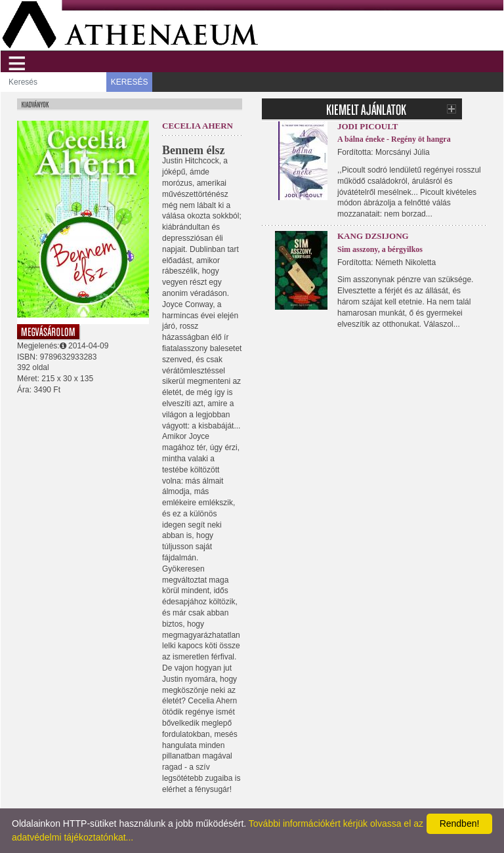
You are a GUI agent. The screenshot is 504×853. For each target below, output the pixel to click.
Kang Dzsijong (373, 236)
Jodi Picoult (367, 126)
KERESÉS (130, 82)
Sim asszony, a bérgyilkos (380, 249)
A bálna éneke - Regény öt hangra (394, 139)
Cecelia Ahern (198, 126)
